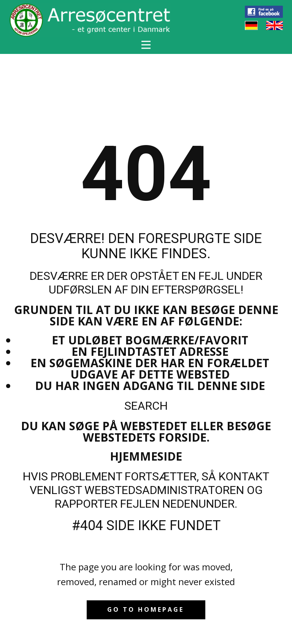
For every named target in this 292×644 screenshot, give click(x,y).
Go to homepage (146, 609)
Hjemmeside (146, 456)
